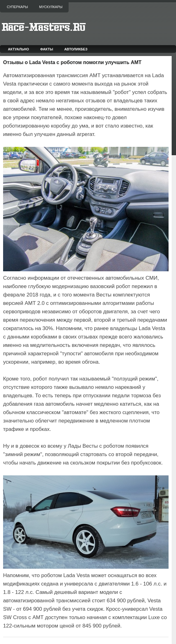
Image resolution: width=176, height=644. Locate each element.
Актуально (19, 49)
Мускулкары (51, 7)
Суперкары (17, 7)
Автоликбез (76, 49)
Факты (47, 49)
